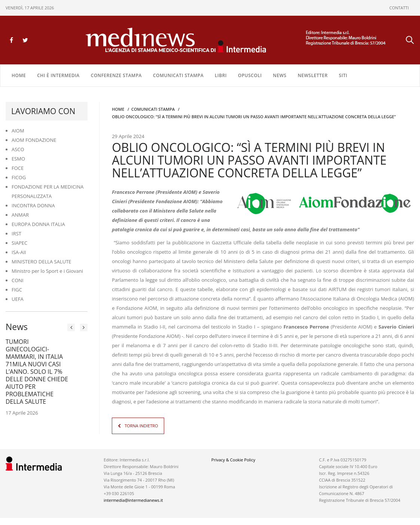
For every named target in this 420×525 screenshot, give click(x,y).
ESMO (18, 159)
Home (19, 75)
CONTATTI (399, 8)
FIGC (17, 290)
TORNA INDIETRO (141, 425)
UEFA (18, 299)
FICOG (19, 177)
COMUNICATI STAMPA (178, 75)
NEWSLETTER (313, 75)
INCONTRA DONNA (33, 205)
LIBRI (221, 75)
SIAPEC (19, 243)
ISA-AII (19, 252)
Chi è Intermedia (58, 75)
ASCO (18, 149)
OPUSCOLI (250, 75)
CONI (18, 280)
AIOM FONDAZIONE (34, 140)
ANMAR (20, 215)
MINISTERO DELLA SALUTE (42, 262)
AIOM (18, 131)
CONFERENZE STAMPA (116, 75)
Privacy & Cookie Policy (233, 459)
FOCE (18, 168)
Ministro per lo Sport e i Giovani (47, 271)
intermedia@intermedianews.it (133, 500)
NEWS (280, 75)
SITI (343, 75)
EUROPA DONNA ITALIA (38, 224)
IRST (16, 233)
